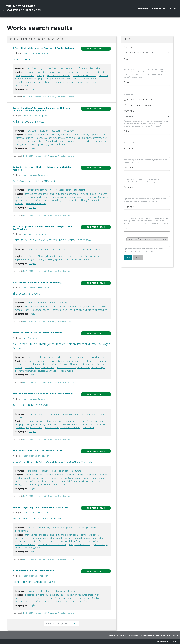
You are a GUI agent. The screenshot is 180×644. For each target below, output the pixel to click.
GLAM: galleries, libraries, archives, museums (60, 256)
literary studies (60, 310)
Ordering (128, 47)
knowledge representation (29, 82)
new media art (66, 68)
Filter (128, 258)
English (33, 89)
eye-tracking (59, 249)
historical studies (25, 138)
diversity (85, 135)
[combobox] (147, 87)
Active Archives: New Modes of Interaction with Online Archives (42, 168)
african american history (40, 190)
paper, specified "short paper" (36, 456)
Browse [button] (144, 8)
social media (67, 371)
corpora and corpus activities (60, 475)
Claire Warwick (84, 240)
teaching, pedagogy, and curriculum (48, 144)
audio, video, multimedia (93, 72)
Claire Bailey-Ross (23, 240)
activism (32, 357)
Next (75, 623)
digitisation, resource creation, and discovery (48, 538)
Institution (129, 148)
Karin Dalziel (46, 462)
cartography (53, 414)
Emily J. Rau (86, 462)
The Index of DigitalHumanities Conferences (21, 8)
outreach (56, 131)
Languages (129, 207)
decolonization (66, 357)
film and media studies (58, 75)
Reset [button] (138, 258)
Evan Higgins (35, 181)
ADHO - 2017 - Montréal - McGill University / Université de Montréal (48, 97)
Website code (117, 635)
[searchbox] (127, 137)
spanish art (87, 249)
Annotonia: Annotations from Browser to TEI (37, 450)
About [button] (173, 8)
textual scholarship (66, 591)
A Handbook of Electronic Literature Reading (37, 282)
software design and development (62, 427)
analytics (32, 131)
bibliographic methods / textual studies (44, 595)
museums (73, 249)
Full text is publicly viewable (140, 105)
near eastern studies (36, 203)
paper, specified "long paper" (35, 116)
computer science (25, 75)
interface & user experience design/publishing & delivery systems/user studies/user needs (58, 258)
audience (44, 131)
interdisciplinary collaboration (40, 367)
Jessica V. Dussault (66, 462)
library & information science (59, 82)
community (45, 528)
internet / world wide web (50, 141)
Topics (127, 228)
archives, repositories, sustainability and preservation (51, 72)
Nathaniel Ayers (41, 405)
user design (83, 528)
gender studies (100, 135)
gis (82, 414)
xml (63, 484)
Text (126, 59)
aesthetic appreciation (39, 249)
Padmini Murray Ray (89, 344)
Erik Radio (34, 293)
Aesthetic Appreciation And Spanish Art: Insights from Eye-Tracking (42, 228)
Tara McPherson (66, 344)
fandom (80, 357)
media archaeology (96, 357)
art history (30, 256)
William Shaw (20, 122)
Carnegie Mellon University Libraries (150, 635)
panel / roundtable (31, 338)
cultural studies (88, 194)
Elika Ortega (20, 293)
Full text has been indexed (140, 99)
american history (36, 414)
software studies (85, 68)
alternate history (47, 357)
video (99, 68)
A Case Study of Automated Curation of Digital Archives (43, 48)
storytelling (80, 190)
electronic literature (38, 303)
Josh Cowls (19, 181)
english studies (48, 478)
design (40, 75)
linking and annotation (79, 545)
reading (63, 303)
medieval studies (79, 601)
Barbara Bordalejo (44, 582)
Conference (130, 82)
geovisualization (70, 414)
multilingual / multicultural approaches (89, 310)
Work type (129, 111)
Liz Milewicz (37, 122)
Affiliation (128, 168)
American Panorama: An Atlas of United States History (43, 394)
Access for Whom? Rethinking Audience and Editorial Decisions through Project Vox (41, 109)
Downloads (158, 8)
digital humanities (48, 68)
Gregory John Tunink (25, 462)
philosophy (69, 131)
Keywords (129, 187)
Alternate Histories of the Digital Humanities (37, 333)
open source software (70, 471)
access (31, 591)
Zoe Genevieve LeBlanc (27, 518)
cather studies (49, 471)
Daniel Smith (67, 240)
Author (127, 131)
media (53, 303)
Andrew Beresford (46, 240)
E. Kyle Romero (52, 518)
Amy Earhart (20, 344)
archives (32, 68)
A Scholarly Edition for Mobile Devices (33, 571)
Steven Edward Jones (42, 344)
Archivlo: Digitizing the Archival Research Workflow (41, 507)
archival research (63, 190)
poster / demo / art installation (36, 53)
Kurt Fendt (50, 181)
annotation (33, 471)
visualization (89, 427)
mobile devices (46, 591)
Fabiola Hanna (21, 59)
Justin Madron (21, 405)
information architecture (84, 75)
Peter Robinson (22, 582)
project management (63, 528)
